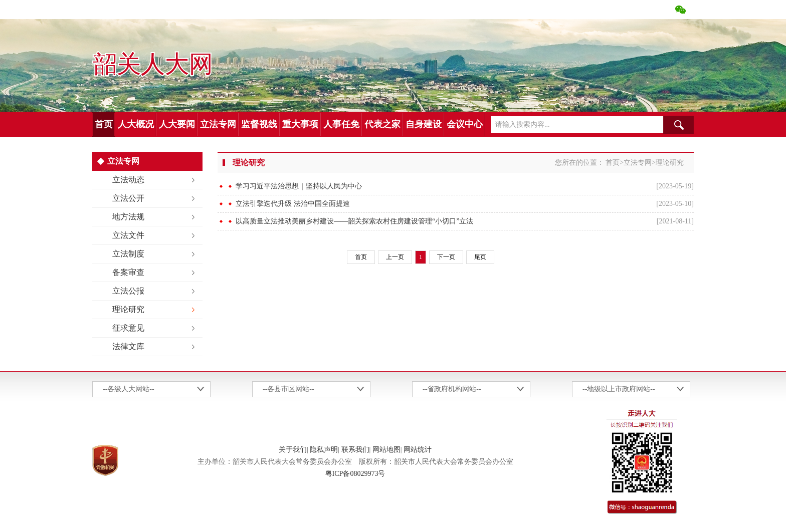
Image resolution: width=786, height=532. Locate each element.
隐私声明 (324, 450)
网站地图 (386, 450)
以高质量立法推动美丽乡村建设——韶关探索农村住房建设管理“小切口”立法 (354, 221)
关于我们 (293, 450)
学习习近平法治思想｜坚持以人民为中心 (299, 186)
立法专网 (218, 124)
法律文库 (128, 346)
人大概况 (136, 124)
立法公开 (128, 198)
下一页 (446, 257)
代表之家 (382, 124)
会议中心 (465, 124)
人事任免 (341, 124)
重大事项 (300, 124)
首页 (104, 124)
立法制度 (128, 254)
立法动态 (128, 180)
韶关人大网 (152, 65)
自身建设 (424, 124)
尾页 (480, 257)
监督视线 (259, 124)
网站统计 (418, 450)
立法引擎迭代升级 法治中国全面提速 (293, 204)
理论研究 (128, 309)
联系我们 (355, 450)
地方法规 (128, 217)
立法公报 (128, 291)
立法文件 (128, 235)
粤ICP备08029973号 (355, 474)
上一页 (395, 257)
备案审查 (128, 272)
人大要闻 (177, 124)
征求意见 (128, 328)
